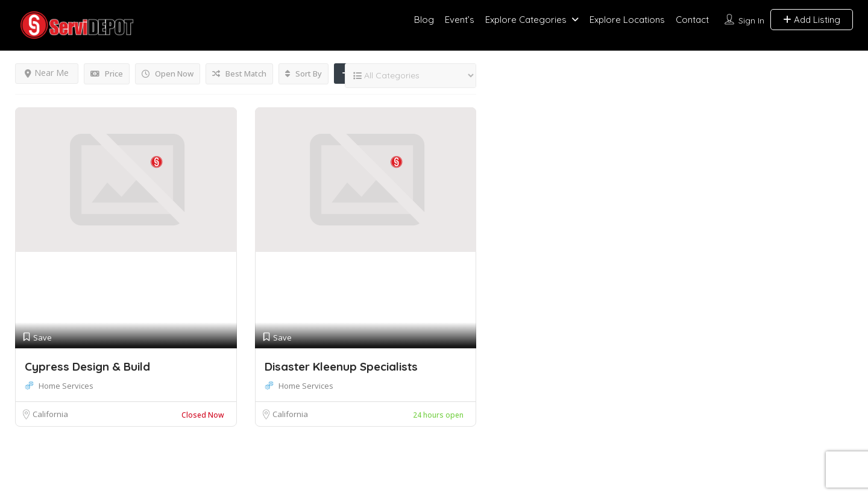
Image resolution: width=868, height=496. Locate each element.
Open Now (168, 74)
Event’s (460, 20)
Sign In (751, 20)
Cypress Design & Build (87, 366)
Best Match (239, 74)
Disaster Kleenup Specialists (341, 366)
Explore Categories (526, 20)
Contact (692, 20)
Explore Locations (627, 20)
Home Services (66, 386)
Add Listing (812, 20)
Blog (424, 20)
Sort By (303, 74)
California (50, 414)
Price (107, 74)
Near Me (47, 73)
